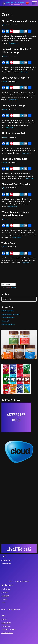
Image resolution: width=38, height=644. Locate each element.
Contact (4, 619)
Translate (12, 288)
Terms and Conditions (9, 629)
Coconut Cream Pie (8, 318)
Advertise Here (6, 560)
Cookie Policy (6, 626)
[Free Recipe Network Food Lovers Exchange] (15, 3)
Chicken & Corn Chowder (16, 184)
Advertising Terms (7, 633)
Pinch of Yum (6, 589)
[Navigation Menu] (34, 3)
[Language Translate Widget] (9, 285)
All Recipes (5, 596)
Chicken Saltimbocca (8, 324)
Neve (11, 581)
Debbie (5, 25)
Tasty (3, 602)
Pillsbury (4, 599)
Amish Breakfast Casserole (10, 314)
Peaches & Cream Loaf (14, 159)
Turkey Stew (8, 243)
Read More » (13, 43)
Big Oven (5, 592)
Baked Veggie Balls (8, 311)
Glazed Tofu (5, 321)
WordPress (25, 581)
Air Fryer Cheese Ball (13, 133)
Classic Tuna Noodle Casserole (19, 21)
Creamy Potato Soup (13, 106)
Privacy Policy (6, 623)
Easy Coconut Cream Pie (15, 78)
